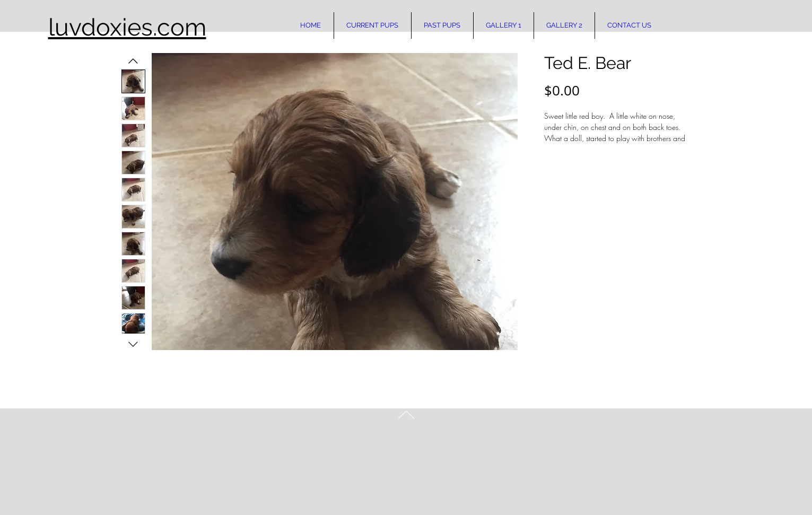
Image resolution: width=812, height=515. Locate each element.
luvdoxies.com (127, 27)
